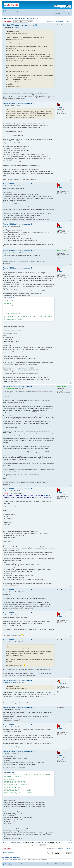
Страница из (60, 21)
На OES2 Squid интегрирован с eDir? (20, 18)
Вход (70, 14)
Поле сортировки (50, 843)
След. (69, 843)
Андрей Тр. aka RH (9, 682)
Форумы (18, 11)
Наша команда (25, 864)
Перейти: (49, 853)
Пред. (5, 843)
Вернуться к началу (70, 100)
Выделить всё (11, 298)
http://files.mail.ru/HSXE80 (26, 368)
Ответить (7, 21)
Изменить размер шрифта (69, 10)
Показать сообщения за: (24, 843)
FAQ (56, 14)
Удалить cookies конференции (38, 864)
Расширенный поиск (65, 7)
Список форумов (10, 11)
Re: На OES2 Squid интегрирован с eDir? (21, 25)
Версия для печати (66, 10)
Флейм (23, 11)
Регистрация (63, 14)
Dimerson (7, 106)
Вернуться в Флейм (9, 853)
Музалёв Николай (9, 253)
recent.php (47, 495)
